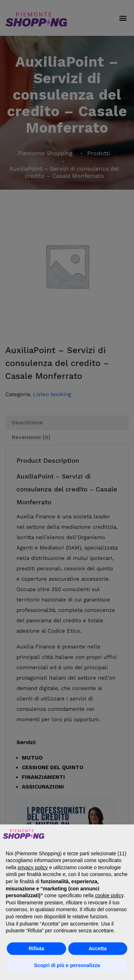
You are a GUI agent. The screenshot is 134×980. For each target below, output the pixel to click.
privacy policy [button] (33, 867)
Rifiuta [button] (36, 948)
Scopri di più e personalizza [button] (67, 965)
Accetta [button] (98, 948)
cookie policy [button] (109, 895)
